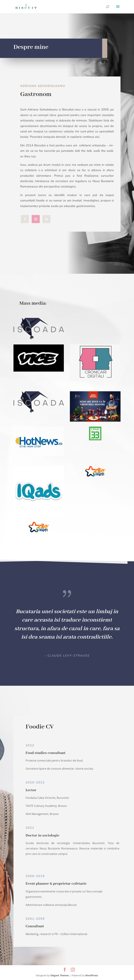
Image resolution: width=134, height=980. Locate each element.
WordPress (92, 975)
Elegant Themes (60, 975)
